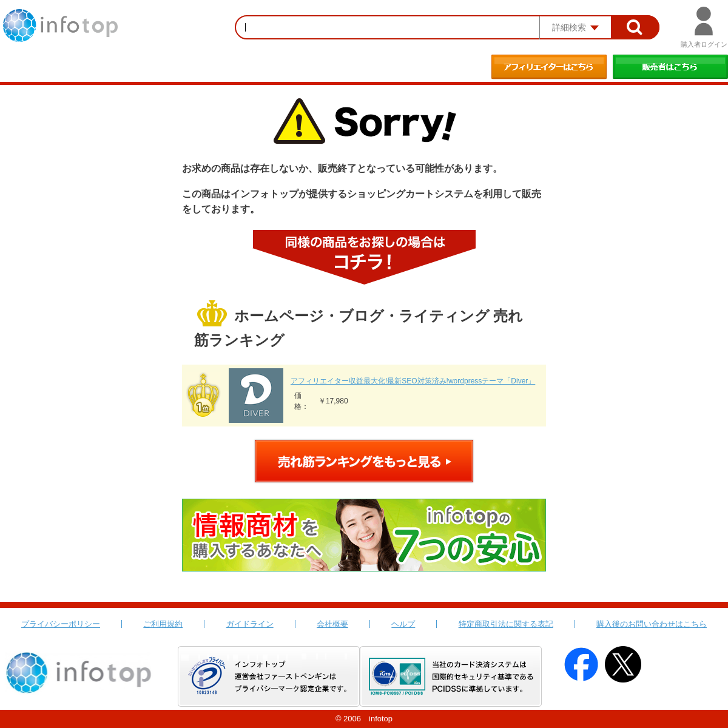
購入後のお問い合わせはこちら (652, 624)
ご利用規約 (163, 624)
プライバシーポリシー (61, 624)
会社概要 (332, 624)
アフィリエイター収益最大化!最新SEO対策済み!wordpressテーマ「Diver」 (413, 381)
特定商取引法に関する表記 (506, 624)
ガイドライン (250, 624)
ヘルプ (403, 624)
